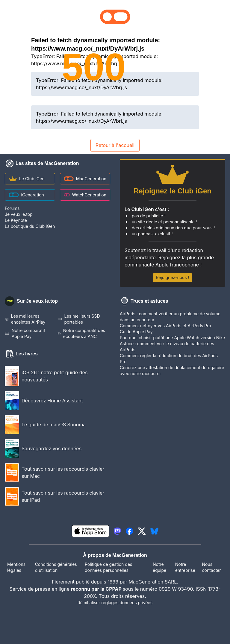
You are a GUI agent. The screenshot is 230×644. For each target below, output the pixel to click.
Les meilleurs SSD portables (79, 319)
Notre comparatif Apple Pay (25, 333)
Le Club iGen (27, 179)
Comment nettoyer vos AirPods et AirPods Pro (165, 326)
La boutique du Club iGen (30, 226)
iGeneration (26, 195)
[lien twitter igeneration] (142, 531)
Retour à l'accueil (115, 145)
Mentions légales (16, 567)
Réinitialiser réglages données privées (115, 603)
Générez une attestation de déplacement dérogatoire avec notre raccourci (172, 371)
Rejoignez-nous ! (172, 277)
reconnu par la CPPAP (97, 589)
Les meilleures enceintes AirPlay (25, 319)
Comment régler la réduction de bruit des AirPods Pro (169, 359)
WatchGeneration (85, 195)
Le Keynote (16, 220)
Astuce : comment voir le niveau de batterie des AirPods (167, 347)
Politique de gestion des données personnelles (108, 567)
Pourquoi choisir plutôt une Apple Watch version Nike (172, 338)
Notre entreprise (185, 567)
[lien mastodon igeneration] (117, 531)
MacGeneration (85, 179)
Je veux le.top (19, 214)
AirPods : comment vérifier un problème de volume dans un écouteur (170, 317)
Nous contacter (211, 567)
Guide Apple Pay (136, 332)
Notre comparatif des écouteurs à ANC (81, 333)
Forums (12, 208)
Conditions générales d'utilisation (56, 567)
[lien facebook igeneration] (129, 531)
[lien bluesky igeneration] (154, 531)
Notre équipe (159, 567)
